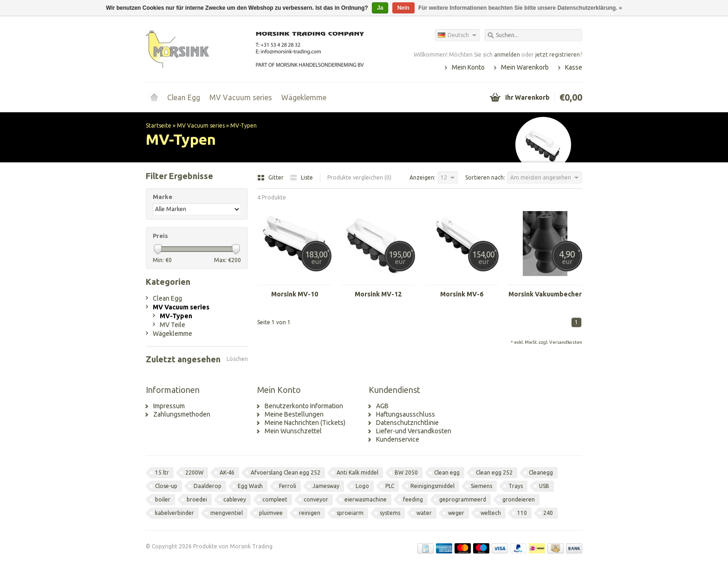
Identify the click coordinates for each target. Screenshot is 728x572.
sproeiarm (350, 513)
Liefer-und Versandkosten (414, 431)
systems (390, 513)
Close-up (166, 486)
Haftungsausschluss (406, 414)
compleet (275, 499)
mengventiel (227, 513)
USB (544, 486)
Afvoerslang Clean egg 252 (286, 472)
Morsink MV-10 (295, 294)
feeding (413, 499)
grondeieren (519, 499)
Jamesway (326, 486)
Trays (516, 486)
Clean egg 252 (494, 472)
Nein (403, 8)
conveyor (316, 499)
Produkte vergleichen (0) (359, 177)
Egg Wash (250, 486)
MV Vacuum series (241, 97)
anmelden (507, 55)
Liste (301, 177)
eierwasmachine (366, 499)
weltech (491, 513)
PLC (390, 486)
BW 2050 (406, 472)
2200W (194, 472)
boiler (163, 499)
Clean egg (447, 472)
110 (522, 513)
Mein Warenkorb (525, 67)
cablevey (235, 499)
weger (456, 513)
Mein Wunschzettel (293, 431)
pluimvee (271, 513)
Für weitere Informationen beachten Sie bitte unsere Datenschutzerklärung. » (520, 8)
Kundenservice (398, 439)
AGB (382, 406)
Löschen (237, 359)
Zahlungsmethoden (182, 414)
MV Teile (172, 325)
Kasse (574, 67)
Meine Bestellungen (294, 414)
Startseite (154, 97)
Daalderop (208, 486)
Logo (362, 486)
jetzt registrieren (558, 55)
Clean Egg (184, 97)
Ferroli (288, 486)
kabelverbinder (175, 513)
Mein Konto (468, 67)
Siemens (481, 486)
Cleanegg (541, 472)
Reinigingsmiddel (432, 486)
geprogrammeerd (463, 499)
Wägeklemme (304, 97)
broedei (197, 499)
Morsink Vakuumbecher (545, 294)
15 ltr (162, 472)
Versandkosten (566, 342)
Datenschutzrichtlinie (407, 423)
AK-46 (227, 472)
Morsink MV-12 (378, 294)
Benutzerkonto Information (304, 406)
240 (548, 513)
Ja (380, 8)
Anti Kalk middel (357, 472)
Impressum (169, 406)
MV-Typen (244, 125)
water (424, 513)
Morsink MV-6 (462, 294)
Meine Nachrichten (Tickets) (305, 423)
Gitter (271, 177)
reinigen (310, 513)
